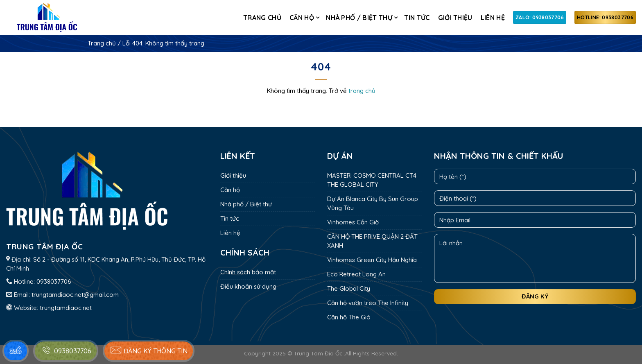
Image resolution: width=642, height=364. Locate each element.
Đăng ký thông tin (149, 350)
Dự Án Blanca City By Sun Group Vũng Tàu (373, 203)
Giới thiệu (455, 18)
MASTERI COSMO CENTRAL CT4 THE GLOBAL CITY (372, 180)
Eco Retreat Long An (356, 274)
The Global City (349, 288)
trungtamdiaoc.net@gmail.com (75, 295)
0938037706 (54, 281)
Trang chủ (262, 18)
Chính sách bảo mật (248, 272)
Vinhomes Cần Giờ (353, 222)
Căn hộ (302, 18)
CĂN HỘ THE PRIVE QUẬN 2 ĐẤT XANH (372, 241)
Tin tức (417, 18)
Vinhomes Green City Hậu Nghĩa (372, 260)
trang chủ (362, 91)
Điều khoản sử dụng (248, 286)
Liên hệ (493, 18)
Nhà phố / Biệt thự (359, 18)
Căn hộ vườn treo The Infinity (368, 303)
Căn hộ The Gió (349, 317)
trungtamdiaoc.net (66, 308)
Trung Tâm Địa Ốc (318, 353)
